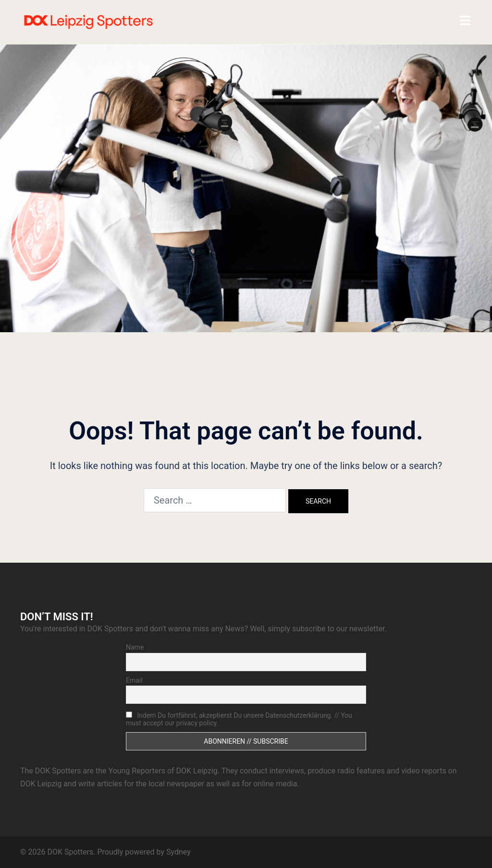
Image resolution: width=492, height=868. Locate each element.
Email (134, 680)
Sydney (178, 852)
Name (135, 647)
